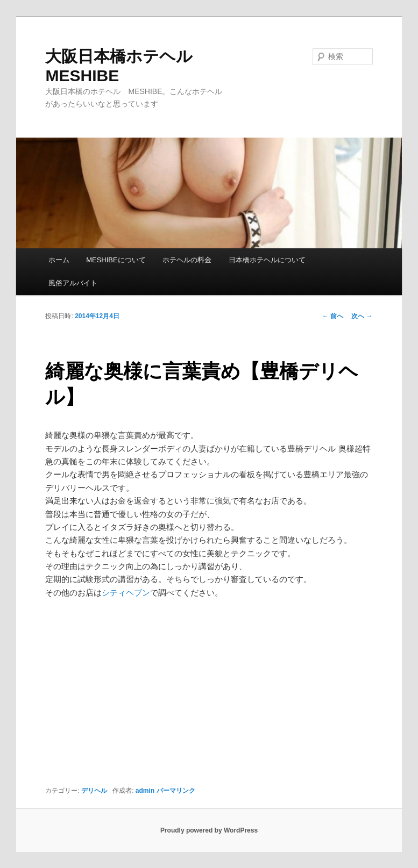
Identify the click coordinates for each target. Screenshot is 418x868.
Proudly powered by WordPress (209, 830)
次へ (362, 316)
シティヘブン (126, 593)
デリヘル (94, 791)
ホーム (59, 260)
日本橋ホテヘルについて (267, 260)
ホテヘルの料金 (187, 260)
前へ (333, 316)
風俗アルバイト (73, 283)
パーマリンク (176, 791)
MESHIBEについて (116, 260)
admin (145, 791)
